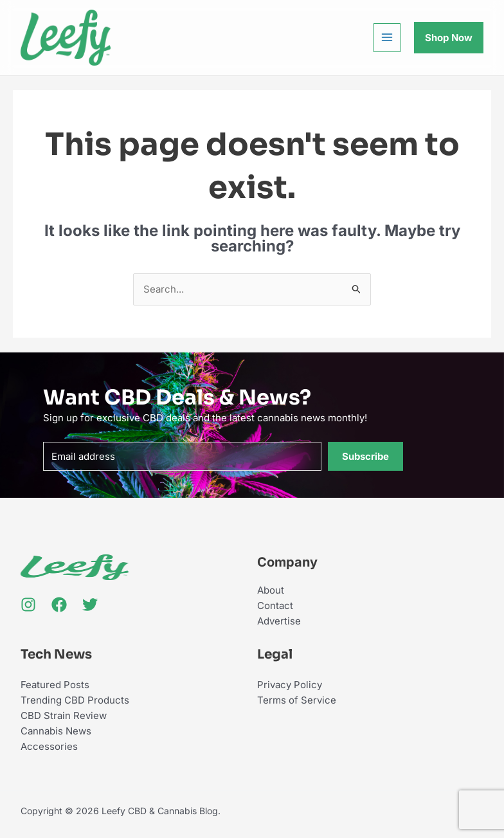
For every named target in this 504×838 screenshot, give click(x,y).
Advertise (279, 621)
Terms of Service (297, 700)
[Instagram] (28, 605)
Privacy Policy (290, 685)
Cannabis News (56, 731)
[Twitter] (90, 605)
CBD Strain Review (64, 715)
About (271, 590)
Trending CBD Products (75, 700)
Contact (275, 606)
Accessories (49, 746)
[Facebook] (59, 605)
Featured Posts (55, 685)
